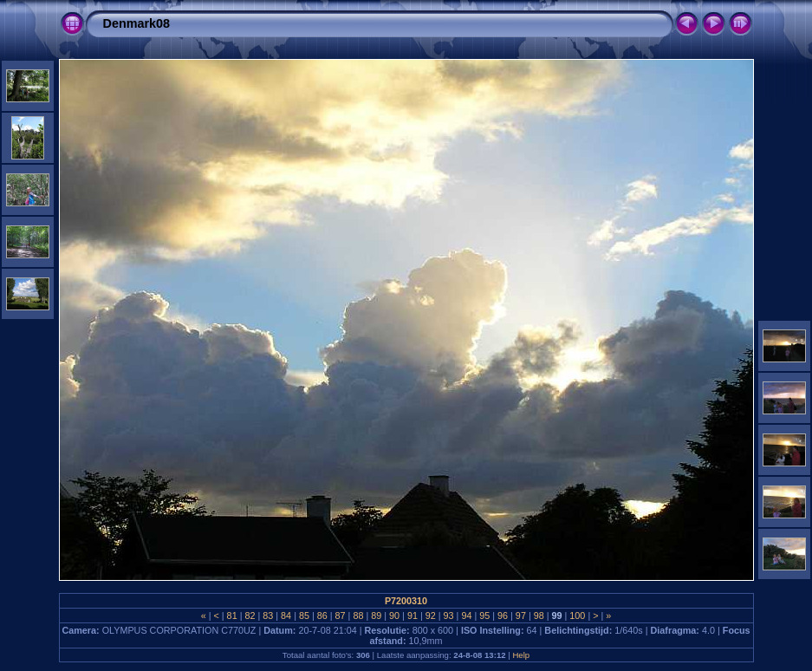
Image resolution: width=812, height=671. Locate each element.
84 (286, 616)
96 (503, 616)
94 (466, 616)
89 (376, 616)
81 (232, 616)
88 (358, 616)
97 (521, 616)
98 (539, 616)
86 (322, 616)
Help (521, 655)
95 (484, 616)
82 (250, 616)
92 (431, 616)
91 (412, 616)
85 (304, 616)
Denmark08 (137, 23)
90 (394, 616)
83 (268, 616)
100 (577, 616)
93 (449, 616)
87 (341, 616)
